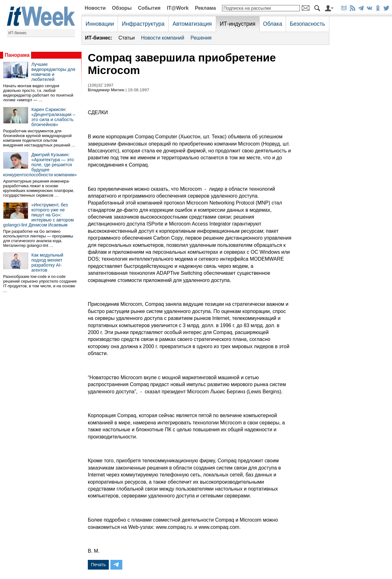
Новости (95, 8)
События (149, 8)
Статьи (127, 38)
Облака (273, 24)
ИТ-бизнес (18, 33)
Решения (201, 38)
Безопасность (307, 24)
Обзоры (122, 8)
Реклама (205, 8)
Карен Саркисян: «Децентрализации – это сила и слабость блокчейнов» (53, 117)
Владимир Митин (106, 90)
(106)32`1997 (101, 85)
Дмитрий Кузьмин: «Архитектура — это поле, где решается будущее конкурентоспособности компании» (40, 165)
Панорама (17, 55)
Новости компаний (163, 38)
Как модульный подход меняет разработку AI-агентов (47, 263)
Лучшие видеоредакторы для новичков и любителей (53, 72)
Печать (98, 565)
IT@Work (178, 8)
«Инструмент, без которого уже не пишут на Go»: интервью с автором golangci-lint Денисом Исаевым (38, 215)
